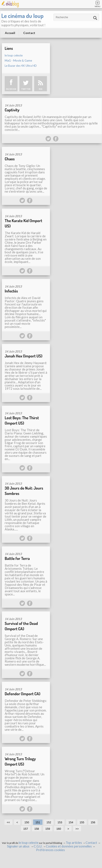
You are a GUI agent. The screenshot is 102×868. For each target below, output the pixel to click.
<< (8, 822)
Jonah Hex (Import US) (24, 356)
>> (77, 829)
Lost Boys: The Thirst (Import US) (22, 420)
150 (27, 822)
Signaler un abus (19, 846)
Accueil (10, 33)
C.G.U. (38, 846)
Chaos (10, 159)
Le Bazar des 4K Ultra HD (21, 66)
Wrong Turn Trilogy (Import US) (20, 761)
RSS (41, 89)
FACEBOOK (11, 89)
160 (59, 829)
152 (49, 822)
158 (37, 829)
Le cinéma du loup (22, 16)
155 (82, 822)
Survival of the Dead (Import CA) (21, 626)
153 (60, 822)
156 (93, 822)
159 (48, 829)
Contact (29, 33)
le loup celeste (14, 55)
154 (71, 822)
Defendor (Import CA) (23, 694)
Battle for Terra (17, 558)
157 (26, 829)
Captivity (12, 110)
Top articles (74, 843)
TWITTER (26, 89)
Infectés (11, 291)
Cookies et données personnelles (69, 846)
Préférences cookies (50, 850)
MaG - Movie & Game (18, 61)
